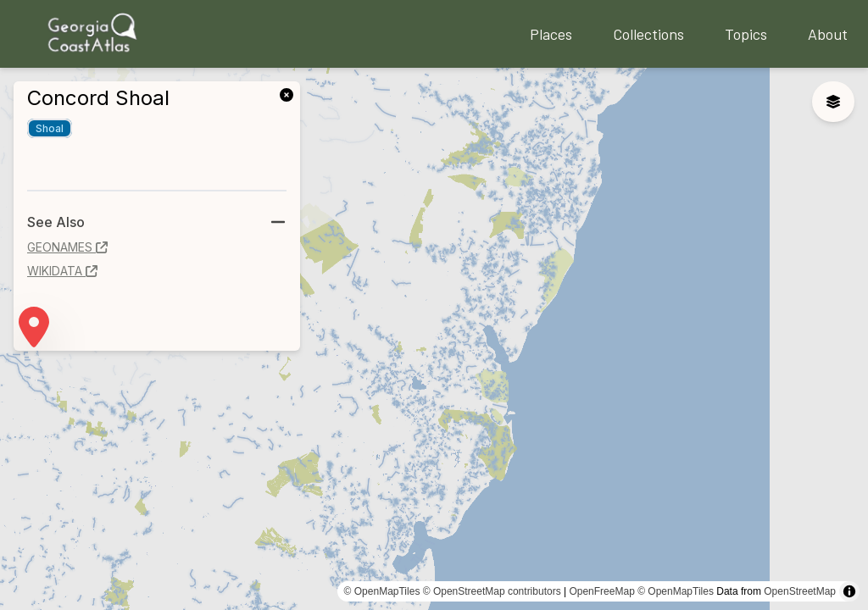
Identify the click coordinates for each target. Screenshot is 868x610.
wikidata (62, 271)
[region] (434, 339)
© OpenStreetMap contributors (492, 591)
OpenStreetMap (800, 591)
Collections (648, 34)
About (828, 34)
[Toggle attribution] (849, 591)
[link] (290, 93)
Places (551, 34)
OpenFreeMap (601, 591)
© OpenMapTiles (382, 591)
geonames (67, 247)
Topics (746, 34)
